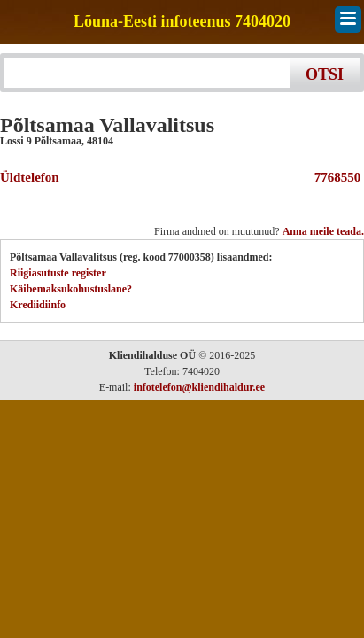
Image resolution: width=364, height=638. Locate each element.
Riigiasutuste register (58, 273)
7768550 (334, 177)
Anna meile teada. (323, 231)
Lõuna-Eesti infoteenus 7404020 (182, 22)
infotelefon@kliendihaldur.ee (199, 387)
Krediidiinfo (38, 305)
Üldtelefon (30, 177)
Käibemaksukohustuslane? (71, 289)
